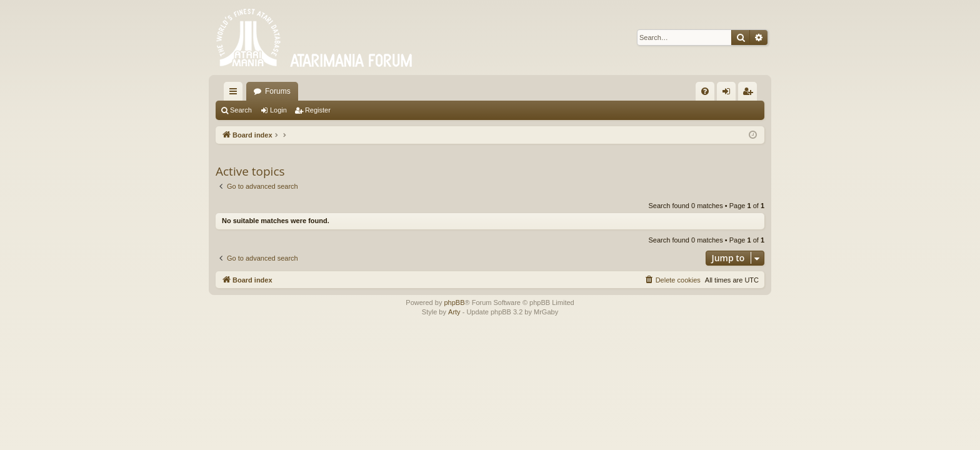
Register (318, 110)
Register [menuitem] (750, 94)
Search (241, 110)
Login (278, 110)
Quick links (236, 94)
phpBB (454, 302)
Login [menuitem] (729, 94)
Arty (454, 312)
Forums (278, 91)
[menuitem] (705, 91)
